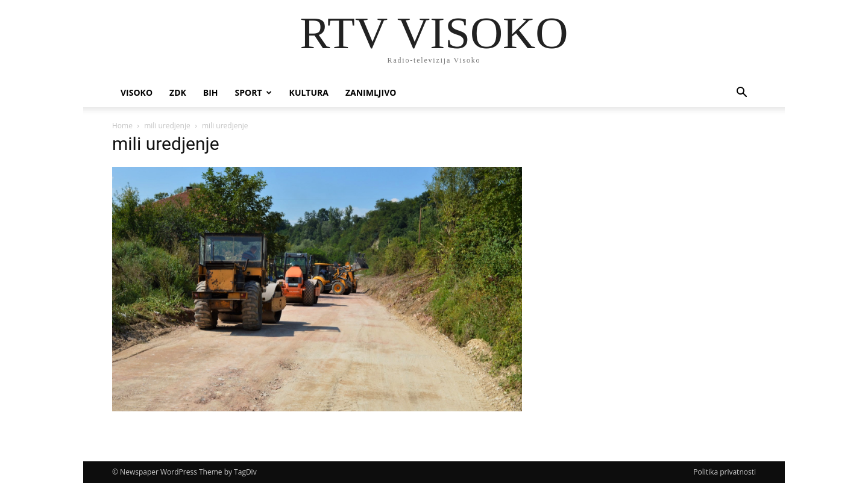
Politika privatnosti (725, 472)
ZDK (178, 92)
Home (122, 126)
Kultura (309, 92)
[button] (741, 94)
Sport (253, 92)
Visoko (137, 92)
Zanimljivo (371, 92)
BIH (211, 92)
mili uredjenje (167, 126)
